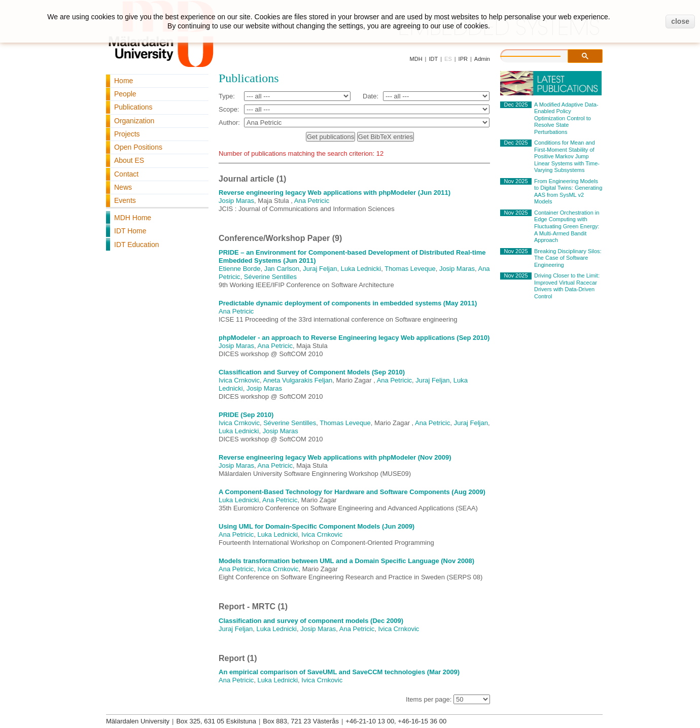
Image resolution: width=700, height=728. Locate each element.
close (680, 21)
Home (124, 81)
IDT (433, 59)
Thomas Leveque (410, 269)
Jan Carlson (282, 269)
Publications (133, 107)
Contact (126, 174)
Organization (134, 121)
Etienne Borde (239, 269)
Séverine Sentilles (270, 277)
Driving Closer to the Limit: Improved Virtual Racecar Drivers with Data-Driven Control (567, 286)
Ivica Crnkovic (239, 380)
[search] (541, 55)
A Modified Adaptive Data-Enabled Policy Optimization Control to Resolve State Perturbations (566, 118)
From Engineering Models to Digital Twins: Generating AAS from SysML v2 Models (568, 192)
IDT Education (136, 245)
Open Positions (138, 147)
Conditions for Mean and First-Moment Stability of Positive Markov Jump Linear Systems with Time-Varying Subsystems (567, 156)
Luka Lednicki (361, 269)
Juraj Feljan (320, 269)
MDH (416, 59)
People (125, 94)
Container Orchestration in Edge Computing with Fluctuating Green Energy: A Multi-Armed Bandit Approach (567, 226)
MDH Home (133, 218)
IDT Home (130, 231)
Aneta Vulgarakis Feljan (297, 380)
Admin (482, 59)
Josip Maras (236, 201)
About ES (129, 160)
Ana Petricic (312, 201)
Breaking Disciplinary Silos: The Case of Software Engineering (568, 258)
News (123, 187)
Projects (127, 134)
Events (125, 200)
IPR (463, 59)
